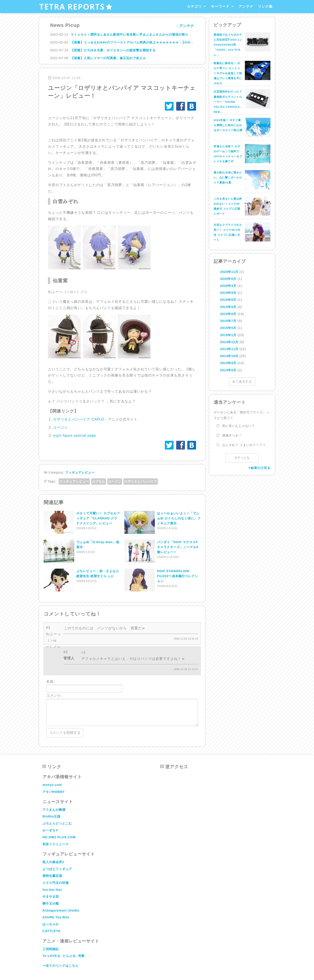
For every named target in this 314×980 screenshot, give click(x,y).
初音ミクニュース (56, 844)
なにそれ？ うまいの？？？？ (244, 445)
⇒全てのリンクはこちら (61, 966)
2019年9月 (228, 293)
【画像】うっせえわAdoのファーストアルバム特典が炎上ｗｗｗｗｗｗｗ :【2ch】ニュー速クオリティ (147, 42)
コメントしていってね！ (72, 614)
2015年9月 (228, 307)
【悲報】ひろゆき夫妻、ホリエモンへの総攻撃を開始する (113, 50)
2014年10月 (229, 356)
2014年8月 (228, 370)
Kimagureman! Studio (61, 910)
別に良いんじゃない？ (239, 426)
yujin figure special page (75, 435)
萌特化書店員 (52, 876)
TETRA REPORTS (76, 7)
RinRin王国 (51, 816)
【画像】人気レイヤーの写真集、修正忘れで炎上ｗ (108, 58)
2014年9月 (228, 363)
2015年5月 (228, 328)
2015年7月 (228, 321)
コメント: (122, 710)
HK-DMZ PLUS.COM (59, 837)
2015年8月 (228, 314)
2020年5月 (228, 279)
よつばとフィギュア (57, 869)
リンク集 (265, 6)
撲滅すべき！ (232, 435)
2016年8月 (228, 300)
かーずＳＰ (51, 830)
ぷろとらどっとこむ (57, 823)
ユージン (61, 427)
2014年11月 (229, 349)
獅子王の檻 (51, 903)
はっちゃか (51, 924)
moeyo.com (52, 785)
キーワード (220, 6)
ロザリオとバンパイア (141, 481)
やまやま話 (51, 896)
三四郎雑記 (51, 949)
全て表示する (242, 381)
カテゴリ (194, 6)
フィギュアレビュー (80, 472)
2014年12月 (229, 342)
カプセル (99, 481)
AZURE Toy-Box (56, 917)
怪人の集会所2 (53, 862)
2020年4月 (228, 286)
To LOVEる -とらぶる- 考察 (64, 956)
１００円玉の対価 (56, 883)
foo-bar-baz (52, 890)
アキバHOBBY (54, 792)
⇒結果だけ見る (259, 468)
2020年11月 (229, 272)
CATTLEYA (51, 931)
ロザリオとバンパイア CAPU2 (79, 419)
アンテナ (246, 6)
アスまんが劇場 (54, 810)
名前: (84, 686)
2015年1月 (228, 335)
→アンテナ (185, 26)
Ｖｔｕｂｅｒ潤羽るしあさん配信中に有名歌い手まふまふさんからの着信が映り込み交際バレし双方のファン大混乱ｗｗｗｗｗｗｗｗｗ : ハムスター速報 (184, 34)
